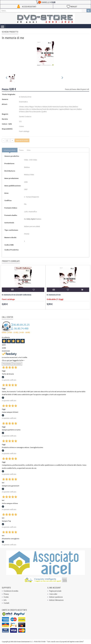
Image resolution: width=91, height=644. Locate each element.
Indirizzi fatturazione (56, 600)
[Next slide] (62, 78)
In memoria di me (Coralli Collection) (17, 295)
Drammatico (23, 102)
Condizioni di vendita (11, 591)
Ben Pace (29, 112)
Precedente (7, 364)
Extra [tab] (29, 150)
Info (5, 600)
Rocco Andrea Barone (34, 109)
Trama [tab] (21, 150)
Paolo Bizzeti (47, 109)
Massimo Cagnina (58, 109)
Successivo (17, 364)
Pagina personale (55, 591)
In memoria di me (54, 295)
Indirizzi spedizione (56, 597)
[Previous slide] (7, 78)
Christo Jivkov (24, 107)
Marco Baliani (43, 107)
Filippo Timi (33, 107)
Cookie (6, 597)
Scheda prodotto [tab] (10, 150)
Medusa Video (29, 175)
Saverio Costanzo (25, 116)
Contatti (6, 603)
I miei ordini (53, 594)
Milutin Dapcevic (71, 109)
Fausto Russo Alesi (66, 107)
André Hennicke (53, 107)
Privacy (6, 594)
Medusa (27, 167)
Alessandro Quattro (40, 112)
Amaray (27, 234)
